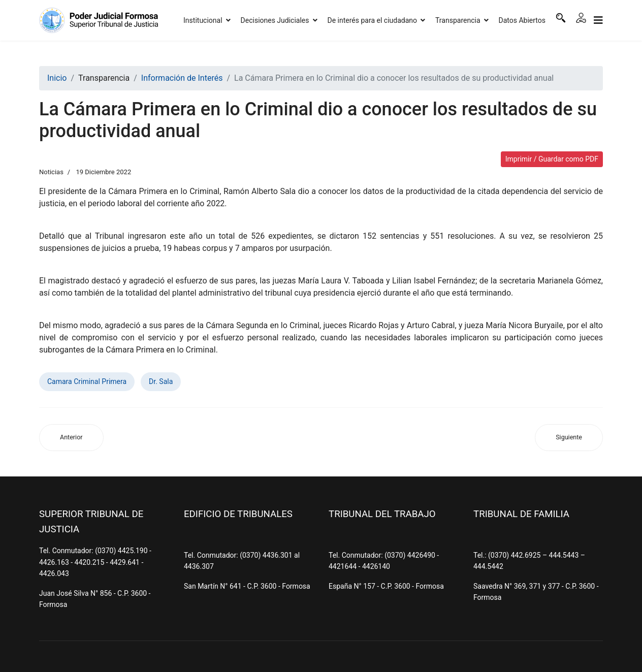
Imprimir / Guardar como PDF (552, 159)
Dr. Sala (161, 381)
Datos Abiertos (522, 20)
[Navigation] (598, 20)
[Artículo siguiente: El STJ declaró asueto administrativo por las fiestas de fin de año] (569, 438)
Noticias (51, 172)
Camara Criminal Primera (87, 381)
